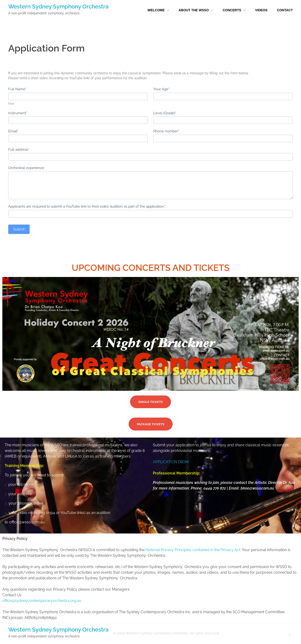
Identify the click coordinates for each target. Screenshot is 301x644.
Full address (19, 150)
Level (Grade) (165, 113)
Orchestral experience (26, 168)
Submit (19, 229)
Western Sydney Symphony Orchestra (58, 6)
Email (13, 131)
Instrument (18, 113)
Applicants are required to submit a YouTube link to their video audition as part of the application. (87, 206)
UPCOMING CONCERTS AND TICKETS (151, 268)
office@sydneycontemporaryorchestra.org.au (42, 601)
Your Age (161, 89)
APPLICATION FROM (171, 462)
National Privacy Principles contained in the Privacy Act (193, 550)
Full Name (17, 89)
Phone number (166, 131)
